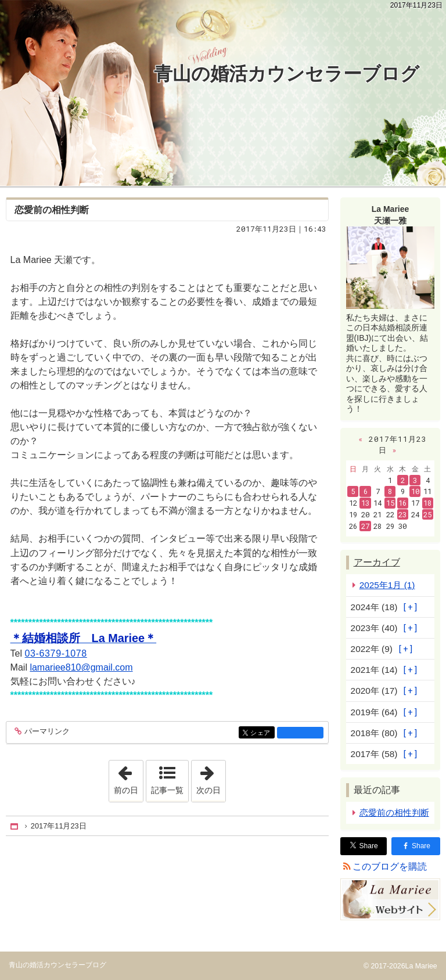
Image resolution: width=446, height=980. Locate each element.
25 (427, 514)
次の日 (211, 777)
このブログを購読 (390, 866)
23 (402, 514)
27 (365, 526)
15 (390, 503)
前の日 (128, 777)
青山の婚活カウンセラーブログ (287, 74)
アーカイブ (377, 562)
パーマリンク (46, 732)
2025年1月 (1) (387, 585)
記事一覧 (167, 790)
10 (415, 491)
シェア (262, 734)
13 (365, 503)
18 (427, 503)
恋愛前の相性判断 (52, 210)
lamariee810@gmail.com (81, 667)
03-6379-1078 (56, 653)
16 (402, 503)
